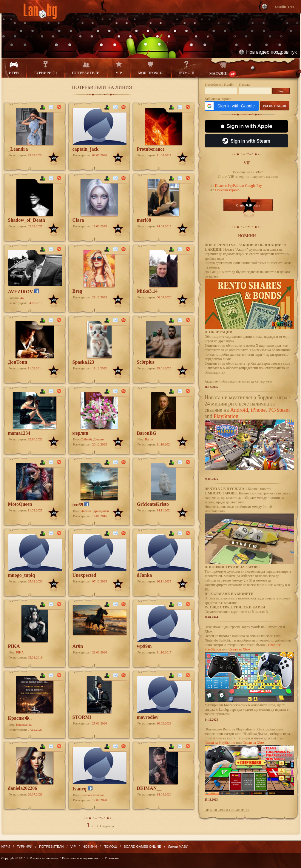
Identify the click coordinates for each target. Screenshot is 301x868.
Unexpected (84, 575)
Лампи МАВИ (178, 847)
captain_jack (86, 149)
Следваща (107, 826)
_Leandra (18, 149)
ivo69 (78, 505)
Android (239, 410)
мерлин (81, 433)
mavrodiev (148, 717)
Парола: (245, 84)
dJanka (145, 575)
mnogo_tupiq (22, 575)
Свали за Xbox (240, 649)
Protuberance (151, 149)
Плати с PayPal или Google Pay (238, 186)
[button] (232, 106)
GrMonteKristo (153, 504)
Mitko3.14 (147, 291)
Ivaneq (80, 789)
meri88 (144, 220)
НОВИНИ (90, 847)
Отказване (112, 858)
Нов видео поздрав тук (271, 52)
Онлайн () (284, 7)
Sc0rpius (146, 362)
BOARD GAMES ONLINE (142, 847)
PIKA (14, 646)
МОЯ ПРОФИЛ (151, 68)
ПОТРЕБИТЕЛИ (86, 68)
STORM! (82, 717)
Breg (77, 291)
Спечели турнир (227, 190)
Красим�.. (20, 718)
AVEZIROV (21, 292)
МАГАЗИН (223, 69)
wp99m (144, 646)
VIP (119, 68)
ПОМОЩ (187, 68)
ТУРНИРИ (45, 68)
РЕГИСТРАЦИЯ (275, 106)
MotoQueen (20, 504)
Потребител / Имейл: (220, 84)
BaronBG (147, 433)
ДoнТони (18, 362)
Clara (78, 220)
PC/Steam (279, 410)
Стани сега (248, 205)
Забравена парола (218, 99)
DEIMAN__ (149, 788)
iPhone (258, 410)
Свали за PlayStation (220, 743)
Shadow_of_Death (27, 220)
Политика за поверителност (81, 858)
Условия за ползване (44, 858)
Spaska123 (83, 362)
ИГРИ (14, 68)
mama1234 (19, 433)
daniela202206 (23, 788)
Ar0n (78, 646)
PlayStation (226, 416)
